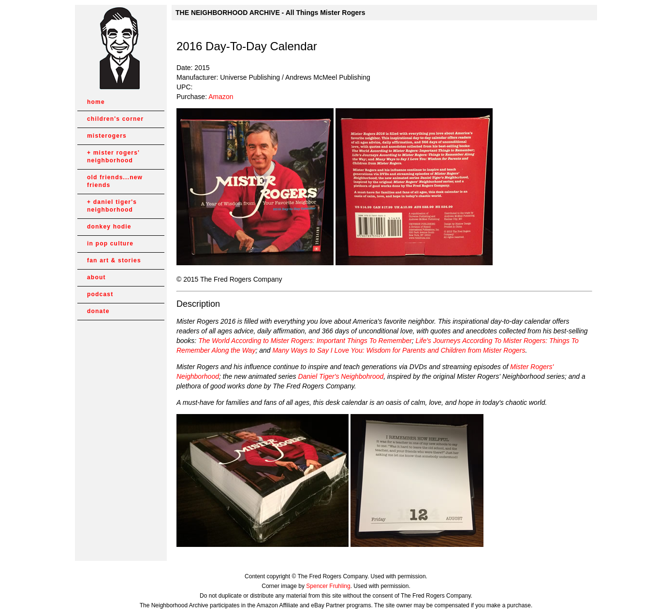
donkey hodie (109, 227)
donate (98, 311)
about (96, 277)
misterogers (107, 136)
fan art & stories (114, 260)
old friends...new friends (115, 181)
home (96, 102)
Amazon (221, 97)
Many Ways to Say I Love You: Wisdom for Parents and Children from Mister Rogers (399, 350)
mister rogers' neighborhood (113, 157)
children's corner (115, 119)
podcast (100, 294)
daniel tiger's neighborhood (112, 206)
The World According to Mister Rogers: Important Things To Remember (305, 341)
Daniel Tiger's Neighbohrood (341, 376)
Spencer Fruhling (328, 586)
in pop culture (110, 244)
